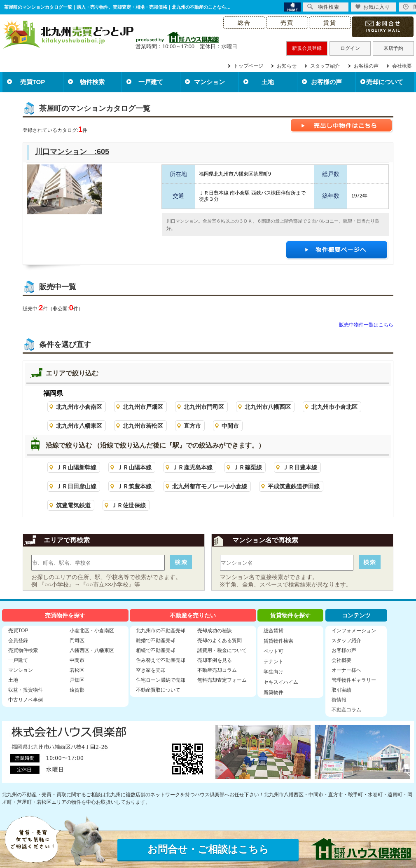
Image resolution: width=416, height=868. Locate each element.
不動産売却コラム (217, 670)
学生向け (273, 672)
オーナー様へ (346, 670)
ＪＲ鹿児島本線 (192, 467)
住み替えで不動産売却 (161, 660)
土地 (268, 82)
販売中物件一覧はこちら (366, 325)
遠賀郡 (77, 690)
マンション (209, 82)
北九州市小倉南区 (79, 407)
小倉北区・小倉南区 (92, 631)
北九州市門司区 (204, 407)
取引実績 (341, 690)
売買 (287, 23)
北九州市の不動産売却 (161, 631)
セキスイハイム (281, 682)
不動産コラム (346, 710)
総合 (244, 23)
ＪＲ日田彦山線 (76, 486)
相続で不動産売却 (156, 650)
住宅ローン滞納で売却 (161, 680)
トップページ (248, 66)
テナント (273, 662)
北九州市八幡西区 (268, 407)
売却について (385, 82)
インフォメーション (354, 631)
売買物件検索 (23, 650)
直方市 (192, 426)
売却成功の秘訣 (215, 631)
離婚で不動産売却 (156, 640)
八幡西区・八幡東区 (92, 650)
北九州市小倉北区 (334, 407)
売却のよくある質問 (220, 640)
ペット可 (273, 651)
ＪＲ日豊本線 (300, 467)
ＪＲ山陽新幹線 (76, 467)
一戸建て (151, 82)
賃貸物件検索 (278, 641)
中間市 (230, 426)
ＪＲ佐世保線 (129, 505)
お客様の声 (366, 66)
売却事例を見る (215, 660)
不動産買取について (158, 690)
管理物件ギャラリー (354, 680)
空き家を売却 (151, 670)
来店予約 (393, 48)
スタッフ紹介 (325, 66)
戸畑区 (77, 680)
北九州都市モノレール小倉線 (210, 486)
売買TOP (33, 82)
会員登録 (18, 640)
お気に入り (373, 7)
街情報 (339, 700)
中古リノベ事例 (26, 700)
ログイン (350, 48)
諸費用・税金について (222, 650)
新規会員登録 (307, 48)
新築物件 (273, 692)
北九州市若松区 (143, 426)
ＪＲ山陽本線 (134, 467)
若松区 (77, 670)
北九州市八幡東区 (79, 426)
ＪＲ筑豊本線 (134, 486)
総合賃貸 (273, 631)
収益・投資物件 (26, 690)
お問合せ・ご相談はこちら (208, 849)
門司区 (77, 640)
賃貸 (330, 23)
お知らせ (287, 66)
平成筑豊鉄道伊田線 (294, 486)
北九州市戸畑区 (143, 407)
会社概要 (402, 66)
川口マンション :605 (72, 152)
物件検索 (92, 82)
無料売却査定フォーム (222, 680)
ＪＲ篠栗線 (248, 467)
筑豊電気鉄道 (73, 505)
